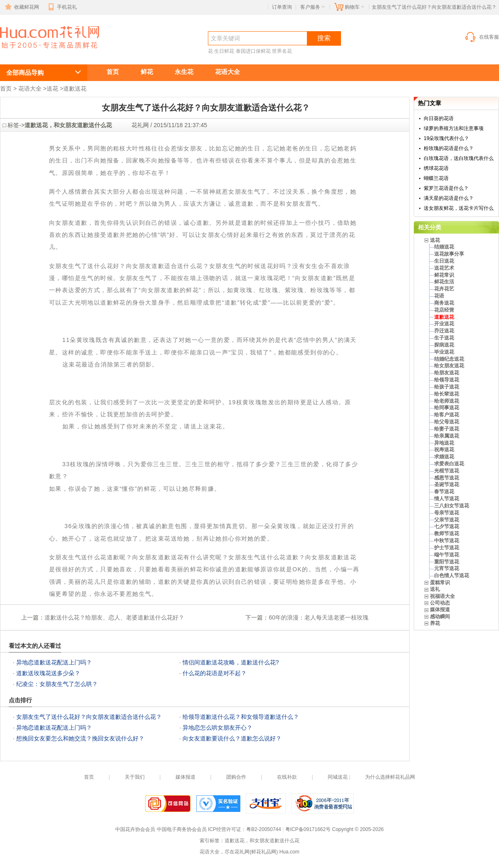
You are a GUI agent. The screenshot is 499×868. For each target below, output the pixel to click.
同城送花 (338, 777)
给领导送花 (447, 380)
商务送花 (444, 303)
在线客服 (482, 37)
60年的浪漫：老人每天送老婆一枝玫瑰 (319, 617)
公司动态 (440, 603)
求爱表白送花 (449, 464)
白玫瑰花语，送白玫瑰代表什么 (459, 158)
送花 (52, 89)
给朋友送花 (447, 373)
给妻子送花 (447, 429)
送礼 (435, 589)
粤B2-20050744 (264, 829)
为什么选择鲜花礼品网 (390, 777)
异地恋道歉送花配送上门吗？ (54, 662)
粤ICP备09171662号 (308, 829)
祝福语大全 (442, 596)
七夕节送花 (447, 526)
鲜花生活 (444, 282)
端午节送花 (447, 555)
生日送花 (444, 261)
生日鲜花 (224, 51)
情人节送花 (447, 499)
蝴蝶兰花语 (436, 178)
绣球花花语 (436, 168)
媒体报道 (440, 610)
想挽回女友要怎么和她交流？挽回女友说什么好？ (80, 738)
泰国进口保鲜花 (253, 51)
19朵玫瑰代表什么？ (446, 138)
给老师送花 (447, 401)
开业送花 (444, 324)
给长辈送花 (447, 394)
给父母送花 (447, 422)
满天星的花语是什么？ (449, 198)
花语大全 (227, 72)
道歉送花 (75, 89)
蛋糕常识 (440, 583)
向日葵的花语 (439, 118)
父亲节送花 (447, 520)
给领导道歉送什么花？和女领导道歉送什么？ (241, 717)
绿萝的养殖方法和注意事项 (454, 128)
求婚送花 (444, 457)
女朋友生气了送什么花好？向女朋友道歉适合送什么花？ (45, 53)
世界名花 (282, 51)
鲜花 (147, 72)
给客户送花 (447, 415)
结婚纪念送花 (449, 359)
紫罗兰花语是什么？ (446, 188)
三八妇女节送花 (452, 506)
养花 (435, 623)
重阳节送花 (447, 562)
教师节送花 (447, 534)
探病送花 (444, 345)
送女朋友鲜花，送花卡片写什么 (459, 208)
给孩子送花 (447, 387)
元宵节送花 (447, 568)
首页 (113, 72)
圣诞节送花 (447, 484)
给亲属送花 (447, 436)
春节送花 (444, 492)
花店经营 (444, 310)
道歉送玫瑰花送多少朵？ (48, 673)
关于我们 (135, 777)
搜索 (324, 38)
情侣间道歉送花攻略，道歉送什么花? (231, 662)
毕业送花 (444, 352)
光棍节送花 (447, 471)
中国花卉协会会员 (135, 829)
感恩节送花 (447, 478)
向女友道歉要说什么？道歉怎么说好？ (232, 738)
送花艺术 (444, 268)
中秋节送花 (447, 541)
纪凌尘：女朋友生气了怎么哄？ (57, 684)
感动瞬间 (440, 617)
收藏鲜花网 (21, 7)
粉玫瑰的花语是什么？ (449, 148)
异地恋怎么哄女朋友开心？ (217, 728)
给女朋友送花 (449, 366)
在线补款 (287, 777)
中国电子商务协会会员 (182, 829)
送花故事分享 (449, 254)
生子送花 (444, 338)
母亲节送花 (447, 513)
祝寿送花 (444, 450)
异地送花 (444, 443)
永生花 (184, 72)
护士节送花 (447, 548)
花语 (439, 296)
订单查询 (282, 7)
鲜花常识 (444, 275)
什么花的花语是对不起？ (215, 673)
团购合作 (236, 777)
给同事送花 (447, 408)
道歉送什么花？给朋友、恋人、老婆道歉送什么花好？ (114, 617)
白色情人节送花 (452, 575)
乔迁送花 (444, 331)
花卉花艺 (444, 289)
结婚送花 (444, 247)
